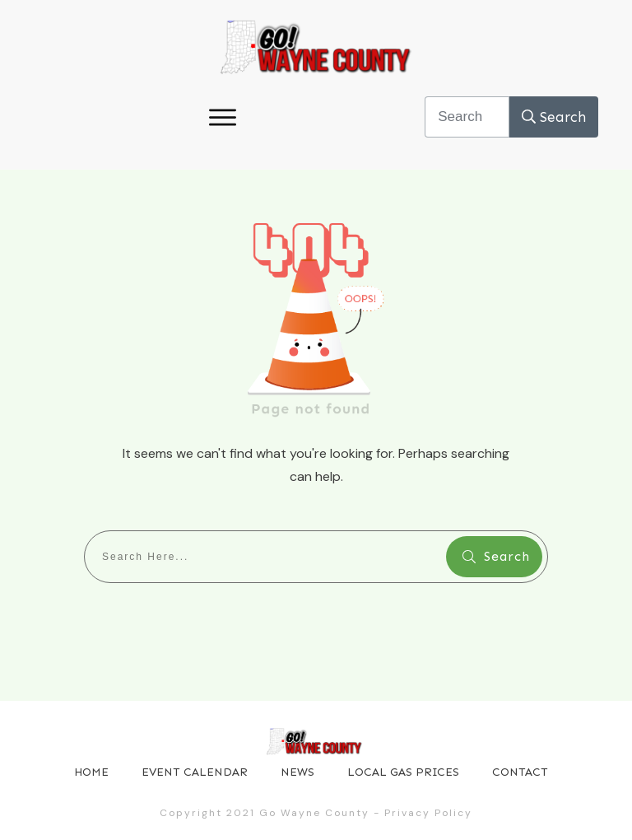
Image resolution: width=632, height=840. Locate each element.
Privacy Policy (428, 813)
